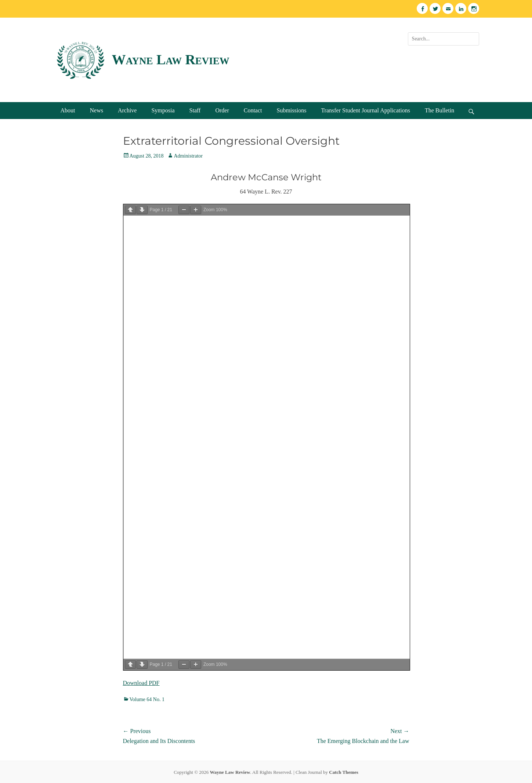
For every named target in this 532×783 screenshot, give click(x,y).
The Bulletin (439, 110)
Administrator (188, 156)
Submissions (291, 110)
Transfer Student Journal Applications (365, 110)
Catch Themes (344, 772)
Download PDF (141, 683)
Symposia (163, 110)
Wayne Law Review (171, 59)
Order (222, 110)
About (68, 110)
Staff (195, 110)
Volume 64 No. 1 (147, 699)
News (97, 110)
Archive (127, 110)
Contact (253, 110)
